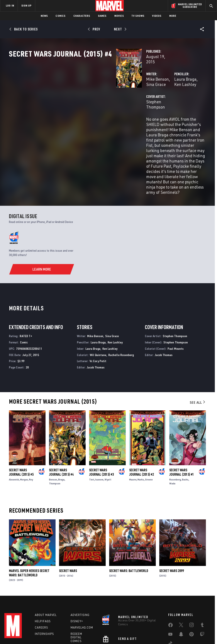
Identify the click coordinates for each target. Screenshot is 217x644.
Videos (157, 16)
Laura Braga (148, 93)
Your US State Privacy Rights (66, 628)
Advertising (80, 578)
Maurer (133, 441)
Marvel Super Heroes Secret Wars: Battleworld (29, 535)
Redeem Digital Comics (76, 600)
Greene (149, 441)
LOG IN (10, 6)
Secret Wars (68, 532)
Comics (60, 16)
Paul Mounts (176, 310)
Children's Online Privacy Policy (133, 628)
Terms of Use (17, 628)
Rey (31, 441)
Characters (82, 16)
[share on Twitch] (202, 598)
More (173, 16)
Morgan (24, 441)
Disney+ (77, 584)
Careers (42, 590)
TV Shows (138, 16)
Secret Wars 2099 (172, 532)
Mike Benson (82, 93)
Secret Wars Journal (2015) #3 (101, 434)
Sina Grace (105, 93)
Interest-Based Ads (194, 628)
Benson (53, 441)
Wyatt (108, 441)
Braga (61, 441)
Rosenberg (175, 441)
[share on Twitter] (181, 589)
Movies (119, 16)
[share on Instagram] (192, 589)
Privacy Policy (37, 628)
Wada (172, 445)
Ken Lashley (172, 93)
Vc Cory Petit (98, 323)
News (44, 16)
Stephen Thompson (88, 110)
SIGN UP (26, 6)
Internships (44, 597)
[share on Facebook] (170, 589)
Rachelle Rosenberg (121, 317)
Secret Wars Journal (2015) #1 (182, 434)
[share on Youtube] (170, 598)
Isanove (99, 441)
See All (198, 364)
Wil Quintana (98, 317)
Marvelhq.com (82, 590)
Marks (141, 441)
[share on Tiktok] (170, 607)
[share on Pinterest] (192, 598)
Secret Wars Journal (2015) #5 (21, 434)
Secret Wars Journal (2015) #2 (142, 434)
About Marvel (46, 578)
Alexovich (14, 441)
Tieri (92, 441)
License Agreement (167, 628)
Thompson (55, 445)
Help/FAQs (43, 584)
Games (102, 16)
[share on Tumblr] (202, 589)
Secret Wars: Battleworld (129, 532)
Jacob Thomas (96, 329)
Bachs (185, 441)
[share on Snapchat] (181, 598)
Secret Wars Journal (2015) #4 (61, 434)
